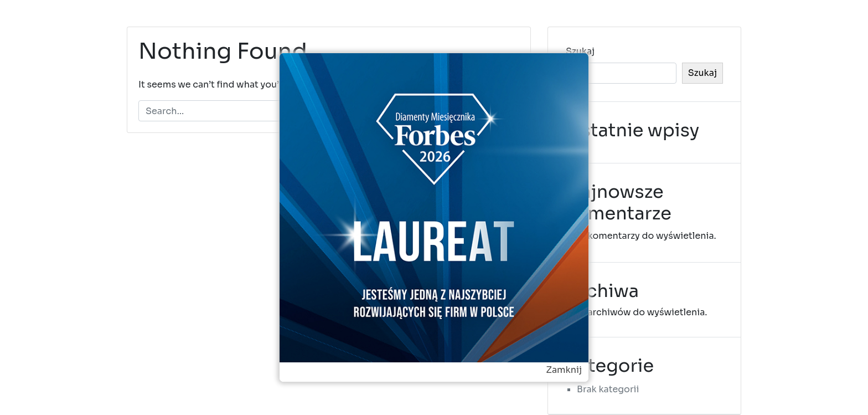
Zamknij (564, 370)
